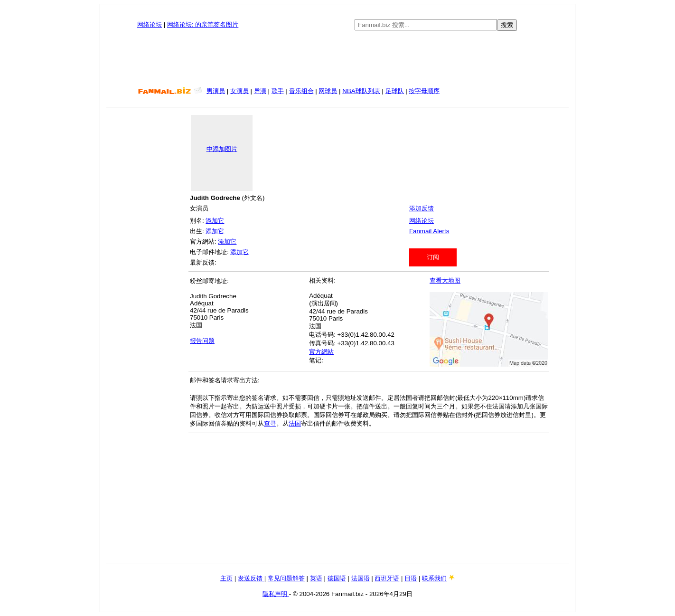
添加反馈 (422, 208)
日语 (411, 578)
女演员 (239, 91)
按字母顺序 (424, 91)
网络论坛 (150, 24)
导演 (260, 91)
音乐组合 (301, 91)
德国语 (337, 578)
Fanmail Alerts (429, 231)
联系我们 (434, 578)
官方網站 (321, 352)
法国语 (361, 578)
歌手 (278, 91)
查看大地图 (445, 280)
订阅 (433, 257)
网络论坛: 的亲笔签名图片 (203, 24)
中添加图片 (222, 149)
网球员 (328, 91)
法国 (295, 423)
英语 (316, 578)
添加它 (215, 221)
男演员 (216, 91)
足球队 (395, 91)
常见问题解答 (286, 578)
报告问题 (202, 341)
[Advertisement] (337, 59)
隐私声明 (276, 594)
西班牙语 (387, 578)
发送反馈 (251, 578)
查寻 (270, 423)
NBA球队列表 (361, 91)
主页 (226, 578)
